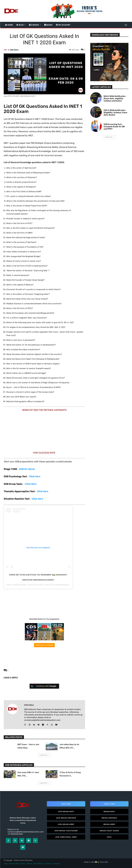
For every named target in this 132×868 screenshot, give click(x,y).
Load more (44, 755)
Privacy (23, 863)
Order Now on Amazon (44, 645)
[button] (126, 25)
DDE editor (14, 50)
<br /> (21, 431)
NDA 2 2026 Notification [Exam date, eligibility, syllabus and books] (115, 99)
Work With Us (38, 863)
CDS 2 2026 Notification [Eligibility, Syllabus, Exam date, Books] (115, 113)
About (6, 863)
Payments (48, 863)
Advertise (57, 863)
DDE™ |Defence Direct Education (39, 585)
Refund (29, 863)
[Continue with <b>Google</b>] (44, 686)
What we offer (14, 863)
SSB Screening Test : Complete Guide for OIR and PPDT (114, 127)
